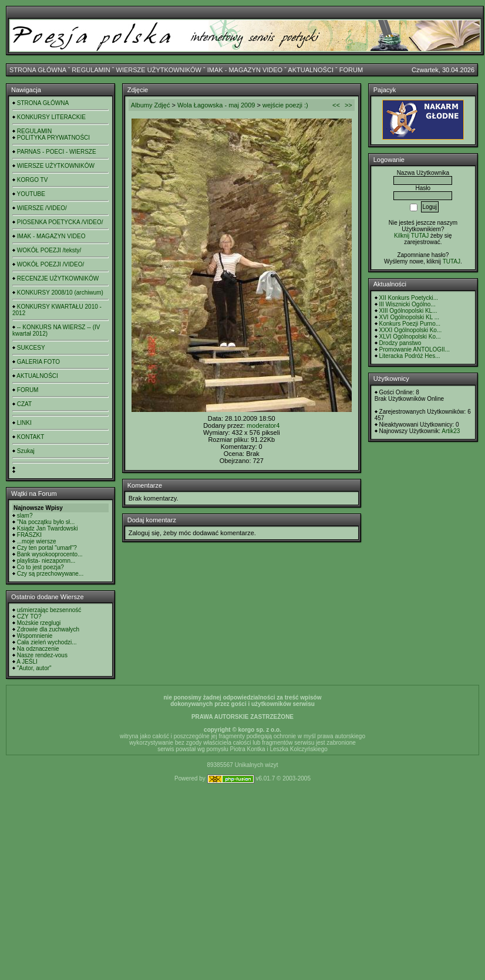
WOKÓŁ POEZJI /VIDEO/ (50, 264)
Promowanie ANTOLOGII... (415, 349)
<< (336, 105)
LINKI (24, 423)
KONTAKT (31, 437)
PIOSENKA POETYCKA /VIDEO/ (60, 222)
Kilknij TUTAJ (411, 236)
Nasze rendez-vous (42, 655)
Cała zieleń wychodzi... (47, 642)
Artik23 (451, 431)
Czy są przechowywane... (50, 574)
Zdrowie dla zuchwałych (48, 629)
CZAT (24, 404)
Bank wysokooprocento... (50, 554)
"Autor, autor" (34, 668)
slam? (25, 516)
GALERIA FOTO (38, 362)
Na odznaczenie (38, 649)
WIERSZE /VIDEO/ (42, 208)
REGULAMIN (91, 70)
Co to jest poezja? (41, 567)
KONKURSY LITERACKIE (51, 117)
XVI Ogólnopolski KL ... (409, 317)
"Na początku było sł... (46, 522)
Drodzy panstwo (400, 343)
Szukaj (26, 451)
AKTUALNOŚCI (311, 70)
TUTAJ (452, 261)
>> (348, 105)
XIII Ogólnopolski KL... (408, 311)
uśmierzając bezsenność (49, 610)
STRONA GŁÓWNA (38, 70)
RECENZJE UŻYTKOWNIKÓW (58, 278)
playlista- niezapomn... (46, 561)
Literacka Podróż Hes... (410, 356)
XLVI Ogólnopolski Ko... (410, 337)
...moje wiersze (37, 541)
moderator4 (263, 425)
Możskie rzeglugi (39, 623)
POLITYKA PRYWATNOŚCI (53, 138)
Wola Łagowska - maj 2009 (216, 105)
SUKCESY (31, 348)
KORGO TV (33, 180)
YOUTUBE (31, 194)
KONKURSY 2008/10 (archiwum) (60, 293)
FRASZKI (29, 535)
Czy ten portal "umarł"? (47, 548)
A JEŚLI (27, 662)
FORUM (351, 70)
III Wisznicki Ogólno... (407, 304)
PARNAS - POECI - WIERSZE (57, 152)
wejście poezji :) (285, 105)
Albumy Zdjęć (151, 105)
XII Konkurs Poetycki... (409, 298)
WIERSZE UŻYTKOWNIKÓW (159, 70)
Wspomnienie (35, 636)
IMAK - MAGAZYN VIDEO (245, 70)
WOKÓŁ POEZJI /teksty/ (49, 250)
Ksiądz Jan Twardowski (48, 528)
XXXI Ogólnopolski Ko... (411, 330)
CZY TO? (29, 616)
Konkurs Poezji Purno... (410, 324)
